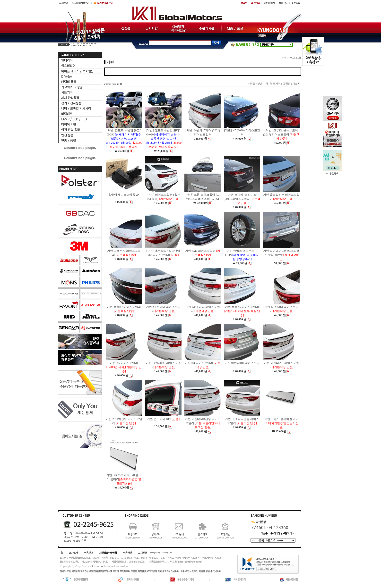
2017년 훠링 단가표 (82, 45)
